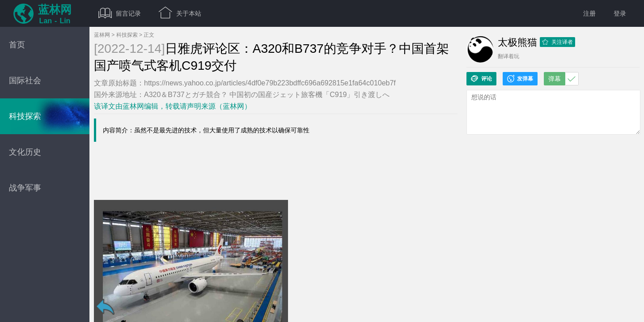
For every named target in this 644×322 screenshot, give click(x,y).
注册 (589, 13)
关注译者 (557, 42)
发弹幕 (520, 79)
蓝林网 (102, 35)
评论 (481, 79)
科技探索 (127, 35)
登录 (620, 13)
